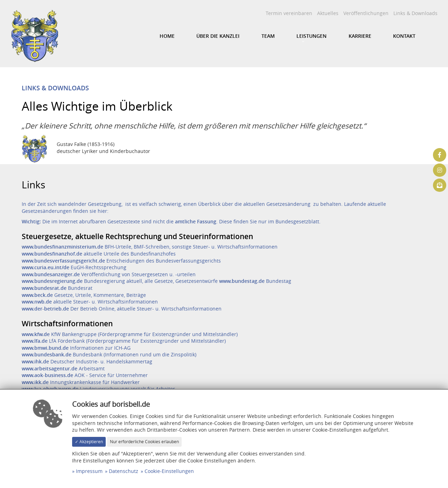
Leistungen (311, 36)
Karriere (360, 36)
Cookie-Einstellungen (169, 471)
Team (268, 36)
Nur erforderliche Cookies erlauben (144, 442)
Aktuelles (328, 13)
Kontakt (404, 36)
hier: (103, 211)
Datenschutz (124, 471)
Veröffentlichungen (366, 13)
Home (167, 36)
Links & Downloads (415, 13)
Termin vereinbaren (289, 13)
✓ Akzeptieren (89, 442)
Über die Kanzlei (218, 36)
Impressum (89, 471)
